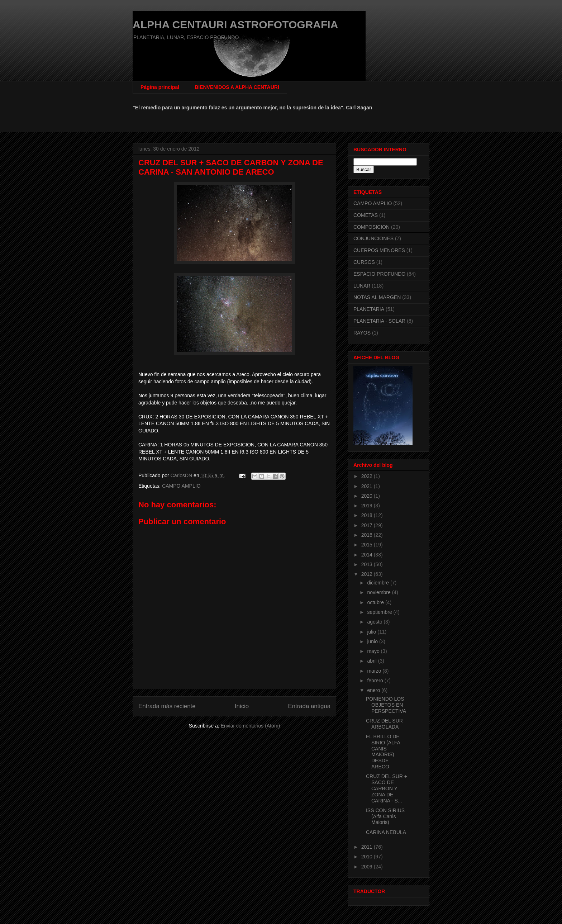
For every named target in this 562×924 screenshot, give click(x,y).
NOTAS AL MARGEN (377, 297)
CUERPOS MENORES (379, 250)
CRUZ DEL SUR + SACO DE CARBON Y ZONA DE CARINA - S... (387, 788)
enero (374, 690)
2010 (368, 857)
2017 (368, 525)
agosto (375, 622)
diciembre (379, 583)
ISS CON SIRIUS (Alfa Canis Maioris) (385, 816)
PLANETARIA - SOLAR (379, 321)
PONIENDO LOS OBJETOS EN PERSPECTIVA (386, 705)
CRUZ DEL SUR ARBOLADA (384, 724)
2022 (368, 476)
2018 (368, 515)
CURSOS (364, 262)
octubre (376, 602)
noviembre (379, 592)
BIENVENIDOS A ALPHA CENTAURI (237, 87)
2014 (368, 555)
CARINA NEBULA (386, 832)
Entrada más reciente (167, 706)
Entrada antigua (309, 706)
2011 (368, 847)
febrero (376, 681)
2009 (368, 867)
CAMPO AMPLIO (181, 486)
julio (372, 632)
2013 (368, 564)
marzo (375, 671)
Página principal (160, 87)
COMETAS (366, 215)
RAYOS (362, 333)
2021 (368, 486)
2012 (368, 574)
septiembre (380, 612)
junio (373, 641)
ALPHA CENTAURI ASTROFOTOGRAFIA (235, 25)
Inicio (242, 706)
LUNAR (362, 286)
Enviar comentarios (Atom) (250, 726)
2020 (368, 496)
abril (372, 661)
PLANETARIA (369, 309)
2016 (368, 535)
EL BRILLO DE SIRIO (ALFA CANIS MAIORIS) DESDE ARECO (383, 752)
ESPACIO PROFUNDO (379, 274)
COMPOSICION (372, 227)
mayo (374, 651)
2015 (368, 545)
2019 (368, 506)
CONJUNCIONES (373, 238)
